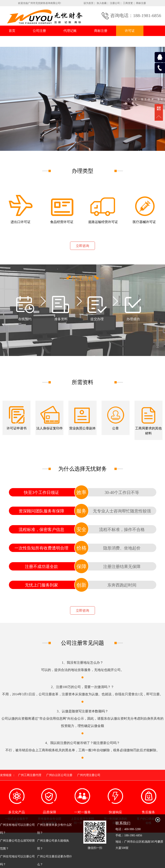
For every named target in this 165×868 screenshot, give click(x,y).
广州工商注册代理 (30, 775)
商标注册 (141, 3)
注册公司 (115, 3)
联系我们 (77, 41)
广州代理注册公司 (89, 775)
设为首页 (89, 3)
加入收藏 (102, 3)
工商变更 (128, 3)
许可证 (130, 31)
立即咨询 (82, 246)
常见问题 (46, 41)
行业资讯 (15, 41)
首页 (12, 31)
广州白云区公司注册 (59, 775)
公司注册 (39, 31)
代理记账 (70, 31)
